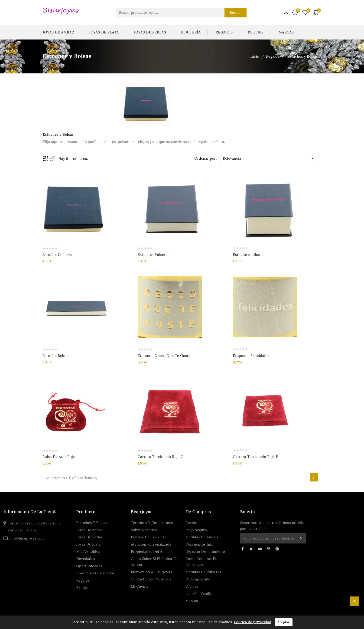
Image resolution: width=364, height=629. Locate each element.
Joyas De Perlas (150, 32)
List (53, 159)
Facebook (242, 549)
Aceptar (284, 622)
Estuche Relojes (56, 356)
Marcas (286, 32)
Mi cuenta (140, 586)
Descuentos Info (200, 544)
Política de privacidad (253, 622)
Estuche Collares (57, 255)
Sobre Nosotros (144, 530)
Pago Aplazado (198, 579)
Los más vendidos (201, 594)
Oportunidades (89, 566)
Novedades (86, 559)
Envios (191, 523)
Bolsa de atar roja (59, 457)
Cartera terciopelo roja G (161, 457)
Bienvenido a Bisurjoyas (151, 572)
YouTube (260, 549)
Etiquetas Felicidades (252, 356)
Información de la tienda (31, 512)
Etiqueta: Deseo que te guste (164, 356)
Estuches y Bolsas (92, 523)
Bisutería (191, 32)
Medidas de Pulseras (203, 572)
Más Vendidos (88, 552)
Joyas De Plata (104, 32)
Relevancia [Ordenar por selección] (269, 158)
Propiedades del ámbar (151, 552)
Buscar (235, 13)
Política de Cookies (148, 537)
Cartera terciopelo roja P (255, 457)
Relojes (256, 32)
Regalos (224, 32)
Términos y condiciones (152, 523)
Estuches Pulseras (154, 255)
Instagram (277, 549)
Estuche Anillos (246, 255)
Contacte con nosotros (151, 579)
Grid (46, 159)
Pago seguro (196, 530)
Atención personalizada (151, 544)
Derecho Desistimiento (205, 552)
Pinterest (269, 549)
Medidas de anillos (202, 537)
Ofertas (192, 586)
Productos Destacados (96, 573)
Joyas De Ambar (58, 32)
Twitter (251, 549)
